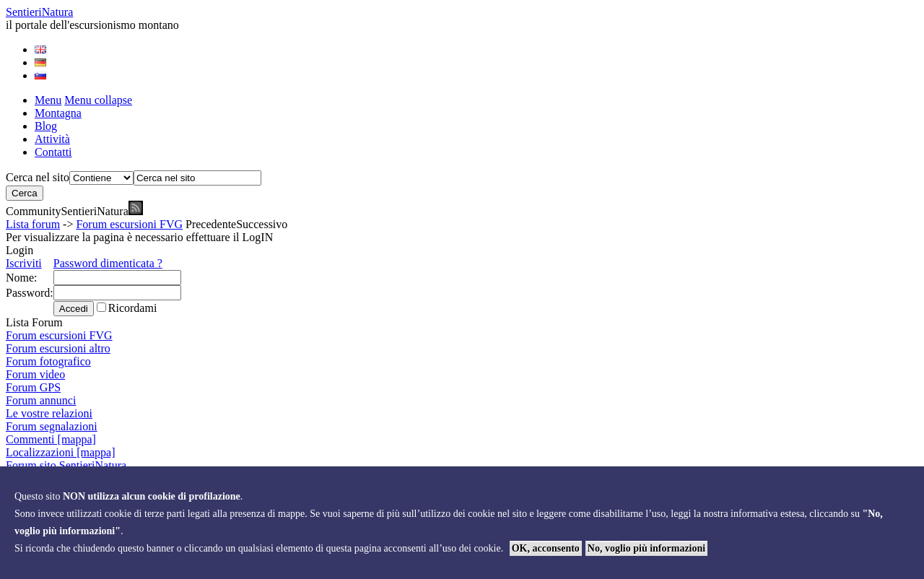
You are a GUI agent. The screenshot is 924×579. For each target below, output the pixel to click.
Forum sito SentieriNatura (66, 465)
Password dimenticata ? (108, 263)
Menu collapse (98, 100)
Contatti (53, 152)
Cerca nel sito (38, 177)
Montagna (58, 113)
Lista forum (33, 224)
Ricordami (133, 308)
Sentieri (39, 12)
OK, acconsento (546, 548)
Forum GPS (33, 387)
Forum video (35, 374)
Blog (46, 126)
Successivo (262, 224)
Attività (52, 139)
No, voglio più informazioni (646, 548)
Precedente (211, 224)
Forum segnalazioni (52, 426)
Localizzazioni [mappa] (60, 452)
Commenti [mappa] (51, 439)
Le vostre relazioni (49, 413)
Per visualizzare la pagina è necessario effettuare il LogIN (139, 237)
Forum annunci (41, 400)
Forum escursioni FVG (129, 224)
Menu (48, 100)
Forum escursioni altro (58, 348)
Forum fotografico (48, 361)
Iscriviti (24, 263)
